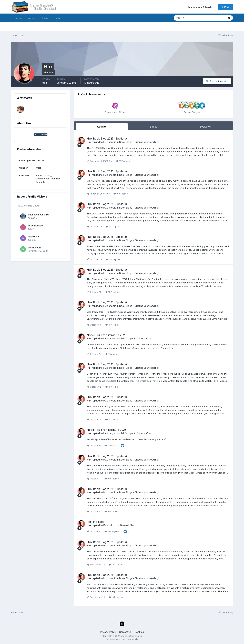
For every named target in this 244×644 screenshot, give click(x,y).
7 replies (111, 354)
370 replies (112, 531)
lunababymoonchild (38, 215)
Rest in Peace (95, 522)
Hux (89, 142)
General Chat (144, 338)
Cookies (139, 632)
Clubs (45, 18)
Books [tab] (154, 127)
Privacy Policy (108, 632)
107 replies (123, 161)
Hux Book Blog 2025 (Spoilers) (107, 139)
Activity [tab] (102, 127)
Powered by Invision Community (122, 639)
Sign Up (225, 7)
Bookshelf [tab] (205, 127)
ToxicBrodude (35, 226)
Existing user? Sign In (201, 7)
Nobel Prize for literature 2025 (106, 335)
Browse (18, 18)
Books (57, 18)
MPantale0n (34, 248)
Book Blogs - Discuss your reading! (139, 142)
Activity (32, 18)
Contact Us (125, 632)
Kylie (106, 525)
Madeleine (33, 237)
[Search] (189, 18)
